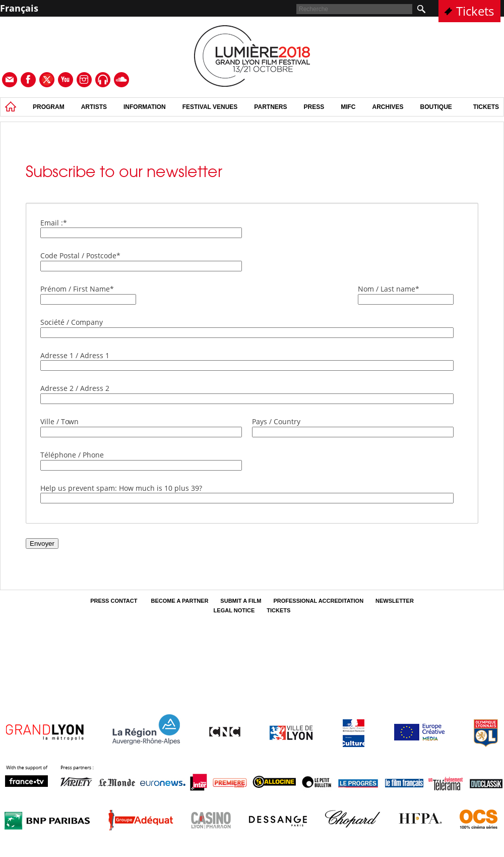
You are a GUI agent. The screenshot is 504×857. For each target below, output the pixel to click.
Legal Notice (234, 610)
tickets (486, 107)
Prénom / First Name (77, 289)
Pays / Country (276, 421)
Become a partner (179, 601)
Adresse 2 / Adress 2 (75, 388)
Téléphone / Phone (72, 455)
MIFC (348, 107)
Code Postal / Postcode (80, 255)
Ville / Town (59, 421)
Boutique (436, 107)
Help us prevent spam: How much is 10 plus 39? (121, 488)
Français (19, 8)
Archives (388, 107)
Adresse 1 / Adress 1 (75, 355)
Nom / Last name (389, 289)
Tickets (475, 11)
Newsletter (395, 601)
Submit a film (241, 601)
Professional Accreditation (318, 601)
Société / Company (72, 322)
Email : (54, 223)
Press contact (114, 601)
